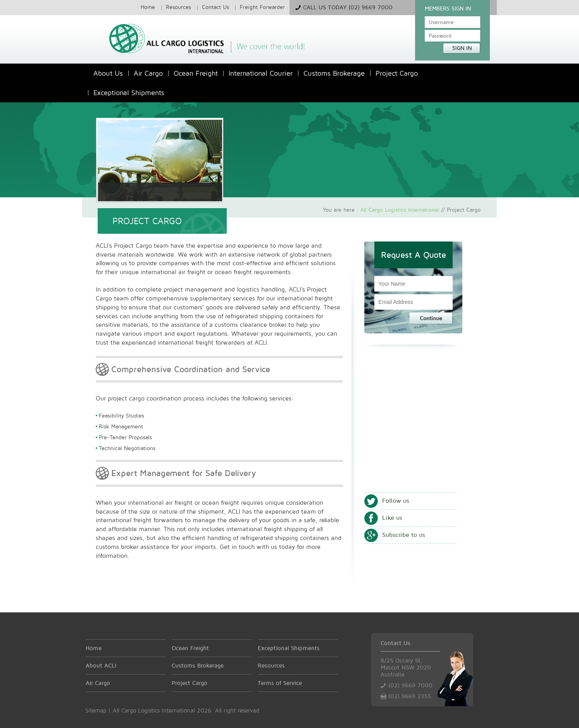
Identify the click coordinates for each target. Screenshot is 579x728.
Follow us (396, 501)
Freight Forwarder (262, 7)
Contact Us (215, 7)
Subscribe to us (404, 535)
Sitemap (96, 710)
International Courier (261, 73)
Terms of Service (280, 683)
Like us (392, 518)
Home (148, 7)
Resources (178, 7)
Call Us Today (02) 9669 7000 (348, 7)
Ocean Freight (196, 73)
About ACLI (101, 665)
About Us (108, 73)
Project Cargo (397, 73)
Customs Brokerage (334, 73)
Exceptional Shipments (129, 92)
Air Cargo (148, 73)
